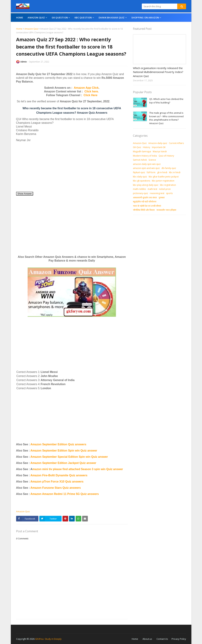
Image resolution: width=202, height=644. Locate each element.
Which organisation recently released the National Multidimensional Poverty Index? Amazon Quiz (158, 72)
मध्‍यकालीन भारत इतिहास (166, 210)
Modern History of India (145, 156)
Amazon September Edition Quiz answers (58, 444)
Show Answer (25, 194)
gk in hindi (162, 172)
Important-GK (159, 147)
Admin (24, 62)
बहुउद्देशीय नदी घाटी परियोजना (145, 202)
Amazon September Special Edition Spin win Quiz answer (69, 457)
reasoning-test (157, 193)
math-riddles (139, 189)
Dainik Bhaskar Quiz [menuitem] (112, 18)
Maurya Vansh (160, 151)
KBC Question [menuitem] (83, 18)
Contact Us (162, 639)
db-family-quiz (169, 168)
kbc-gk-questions (142, 181)
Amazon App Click (86, 88)
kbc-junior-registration (163, 181)
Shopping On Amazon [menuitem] (145, 18)
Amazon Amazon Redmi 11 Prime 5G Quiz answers (65, 494)
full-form (151, 172)
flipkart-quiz (139, 172)
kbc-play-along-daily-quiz (146, 185)
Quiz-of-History (166, 156)
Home (19, 29)
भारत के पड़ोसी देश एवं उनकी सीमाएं (147, 206)
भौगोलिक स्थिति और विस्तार (144, 210)
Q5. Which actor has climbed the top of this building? (166, 101)
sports (169, 193)
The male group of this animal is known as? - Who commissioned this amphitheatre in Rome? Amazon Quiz (166, 118)
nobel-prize (165, 189)
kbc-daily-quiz (140, 177)
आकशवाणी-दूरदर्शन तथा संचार (145, 198)
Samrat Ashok (140, 160)
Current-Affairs (176, 143)
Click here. (92, 91)
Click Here (90, 95)
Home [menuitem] (20, 18)
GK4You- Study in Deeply (48, 639)
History (146, 147)
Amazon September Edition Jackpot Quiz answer (63, 463)
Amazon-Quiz (31, 29)
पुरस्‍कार (162, 198)
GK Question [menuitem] (60, 18)
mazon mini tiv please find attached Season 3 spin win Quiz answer (78, 469)
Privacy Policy (179, 639)
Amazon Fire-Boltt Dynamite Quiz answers (59, 475)
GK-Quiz (137, 147)
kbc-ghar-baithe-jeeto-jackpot (164, 177)
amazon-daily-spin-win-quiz (147, 164)
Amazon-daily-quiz (158, 143)
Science (152, 160)
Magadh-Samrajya (142, 151)
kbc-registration (168, 185)
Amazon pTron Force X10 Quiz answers (57, 482)
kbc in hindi (175, 172)
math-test (152, 189)
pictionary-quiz (140, 193)
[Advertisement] (72, 167)
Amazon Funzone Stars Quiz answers (56, 488)
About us (147, 639)
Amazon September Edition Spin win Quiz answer (64, 451)
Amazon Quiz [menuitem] (36, 18)
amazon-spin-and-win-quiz (146, 168)
